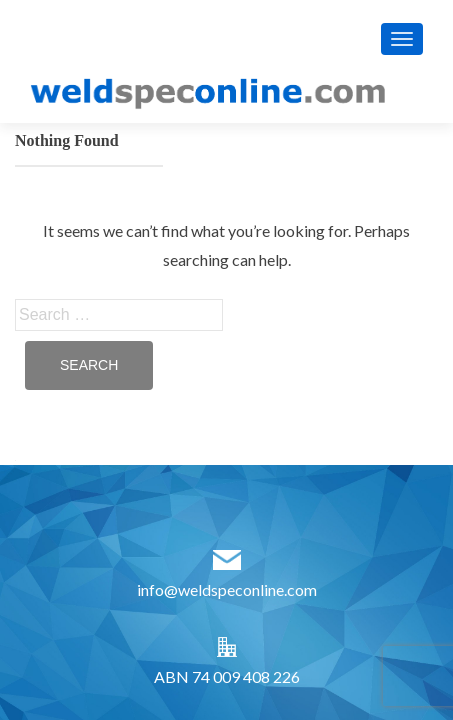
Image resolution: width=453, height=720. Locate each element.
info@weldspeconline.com (227, 589)
